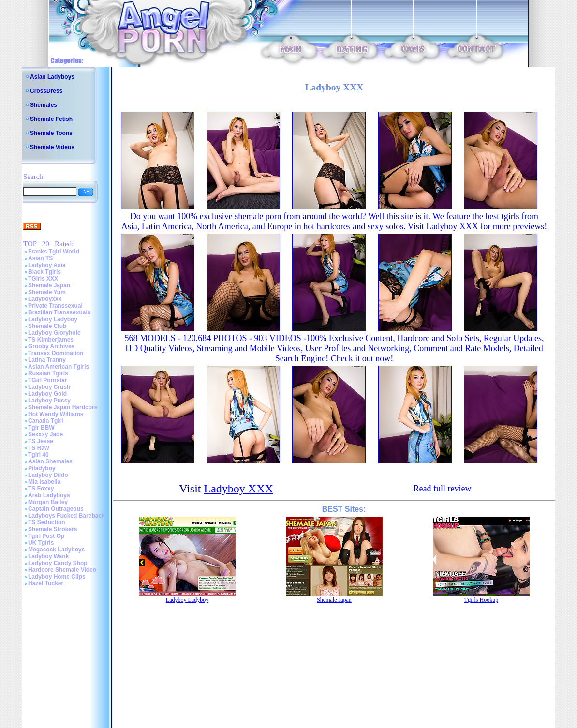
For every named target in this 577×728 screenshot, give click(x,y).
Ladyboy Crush (49, 387)
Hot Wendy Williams (56, 414)
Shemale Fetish (51, 119)
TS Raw (38, 448)
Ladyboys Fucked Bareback (67, 516)
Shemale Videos (52, 147)
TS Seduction (47, 522)
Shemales (44, 105)
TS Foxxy (41, 489)
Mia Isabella (44, 482)
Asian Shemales (50, 461)
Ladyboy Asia (47, 265)
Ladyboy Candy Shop (58, 563)
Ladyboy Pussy (49, 401)
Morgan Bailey (48, 502)
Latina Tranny (47, 360)
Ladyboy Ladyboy (53, 319)
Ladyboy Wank (48, 556)
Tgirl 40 (38, 455)
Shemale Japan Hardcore (63, 407)
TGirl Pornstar (48, 380)
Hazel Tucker (46, 583)
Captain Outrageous (56, 509)
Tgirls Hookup (481, 600)
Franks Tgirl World (54, 252)
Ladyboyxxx (45, 299)
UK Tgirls (41, 543)
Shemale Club (47, 326)
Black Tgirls (44, 272)
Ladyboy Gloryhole (54, 333)
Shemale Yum (47, 292)
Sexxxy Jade (45, 434)
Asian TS (40, 258)
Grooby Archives (51, 346)
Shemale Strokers (52, 529)
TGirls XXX (43, 279)
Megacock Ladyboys (56, 550)
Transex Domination (56, 353)
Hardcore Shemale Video (62, 570)
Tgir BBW (41, 428)
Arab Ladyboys (49, 495)
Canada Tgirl (46, 421)
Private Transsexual (55, 306)
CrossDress (46, 91)
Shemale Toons (51, 133)
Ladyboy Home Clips (57, 577)
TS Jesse (41, 441)
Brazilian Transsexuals (59, 312)
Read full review (442, 489)
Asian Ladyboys (52, 77)
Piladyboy (42, 468)
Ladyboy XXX (239, 489)
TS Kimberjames (51, 340)
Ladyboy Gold (47, 394)
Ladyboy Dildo (48, 475)
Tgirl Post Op (46, 536)
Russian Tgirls (48, 373)
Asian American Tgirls (59, 367)
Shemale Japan (49, 285)
